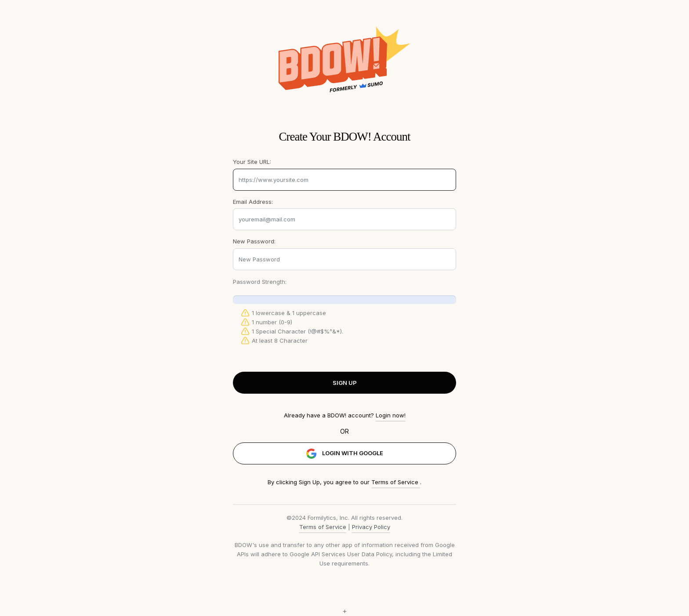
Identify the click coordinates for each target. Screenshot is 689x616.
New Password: (254, 241)
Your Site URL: (252, 162)
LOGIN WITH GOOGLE (345, 454)
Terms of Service (396, 482)
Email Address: (253, 202)
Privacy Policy (371, 527)
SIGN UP (345, 383)
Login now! (391, 415)
